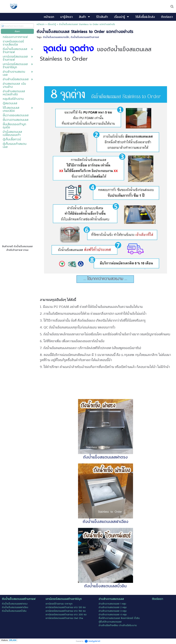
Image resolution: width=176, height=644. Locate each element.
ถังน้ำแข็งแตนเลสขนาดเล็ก (56, 37)
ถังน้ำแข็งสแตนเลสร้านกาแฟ (85, 37)
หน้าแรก (41, 24)
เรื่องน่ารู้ (52, 24)
